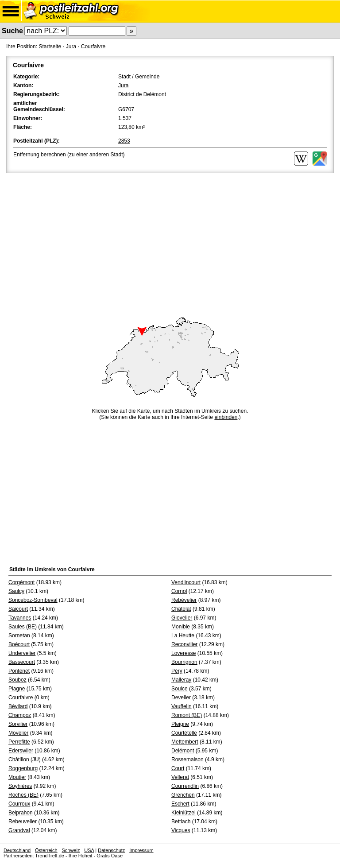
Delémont (183, 751)
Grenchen (183, 795)
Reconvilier (184, 644)
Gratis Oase (110, 856)
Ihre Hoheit (81, 856)
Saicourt (18, 609)
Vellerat (180, 777)
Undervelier (22, 653)
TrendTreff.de (50, 856)
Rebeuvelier (23, 821)
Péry (177, 671)
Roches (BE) (23, 795)
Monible (181, 627)
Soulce (180, 689)
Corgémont (21, 582)
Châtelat (181, 609)
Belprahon (21, 813)
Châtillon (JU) (25, 759)
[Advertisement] (170, 241)
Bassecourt (22, 662)
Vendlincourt (186, 582)
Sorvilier (18, 724)
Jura (71, 46)
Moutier (17, 777)
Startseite (50, 46)
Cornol (179, 591)
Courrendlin (185, 786)
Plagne (17, 689)
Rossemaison (187, 759)
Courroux (19, 804)
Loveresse (184, 653)
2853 (124, 141)
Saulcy (16, 591)
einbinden (226, 417)
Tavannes (20, 618)
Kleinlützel (184, 813)
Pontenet (19, 671)
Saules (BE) (23, 627)
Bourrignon (184, 662)
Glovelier (182, 618)
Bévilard (18, 706)
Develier (181, 697)
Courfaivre (93, 46)
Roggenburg (23, 768)
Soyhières (20, 786)
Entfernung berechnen (40, 155)
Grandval (19, 830)
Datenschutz (111, 850)
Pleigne (180, 724)
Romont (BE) (187, 715)
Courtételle (184, 733)
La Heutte (183, 635)
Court (178, 768)
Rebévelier (184, 600)
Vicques (181, 830)
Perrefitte (19, 742)
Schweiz (71, 850)
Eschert (180, 804)
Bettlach (181, 821)
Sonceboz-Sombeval (33, 600)
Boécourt (19, 644)
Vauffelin (182, 706)
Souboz (17, 680)
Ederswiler (21, 751)
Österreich (46, 850)
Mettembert (185, 742)
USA (89, 850)
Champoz (20, 715)
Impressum (141, 850)
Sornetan (19, 635)
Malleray (181, 680)
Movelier (18, 733)
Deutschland (17, 850)
